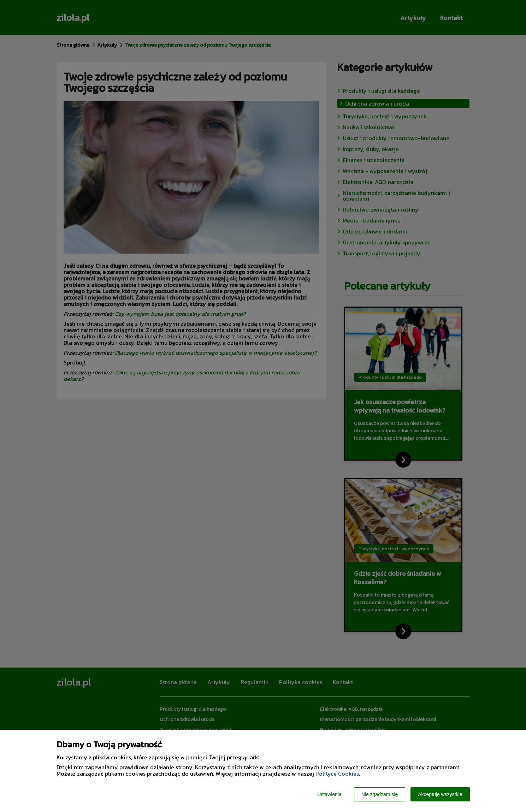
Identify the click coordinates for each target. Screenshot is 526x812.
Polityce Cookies (337, 774)
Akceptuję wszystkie (440, 794)
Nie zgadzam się (380, 794)
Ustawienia (329, 794)
